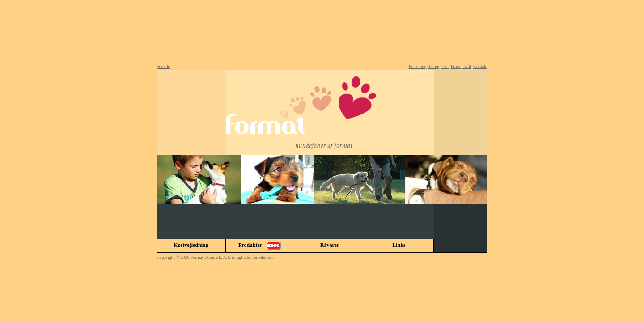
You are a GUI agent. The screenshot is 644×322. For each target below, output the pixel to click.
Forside (163, 66)
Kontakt (480, 66)
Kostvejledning (191, 245)
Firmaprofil (461, 66)
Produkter (260, 246)
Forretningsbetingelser (429, 66)
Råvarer (330, 245)
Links (399, 245)
